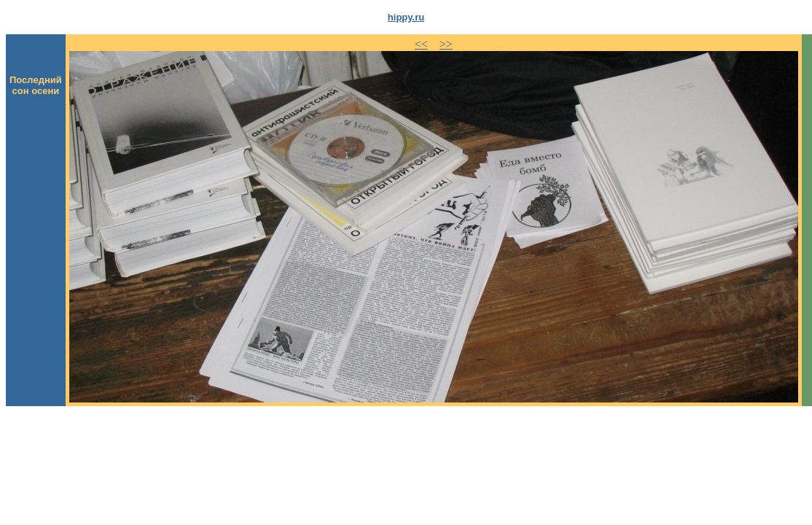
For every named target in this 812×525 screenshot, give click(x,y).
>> (446, 44)
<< (421, 44)
